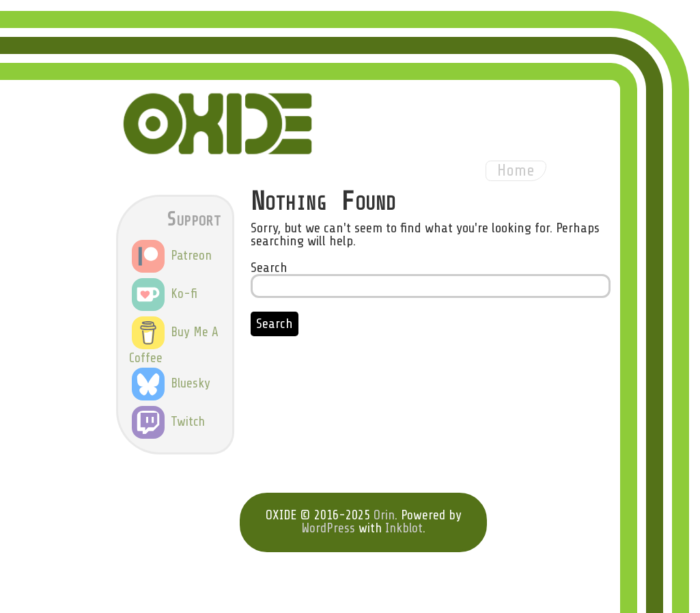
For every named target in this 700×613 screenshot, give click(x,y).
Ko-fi (165, 294)
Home (516, 171)
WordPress (328, 528)
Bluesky (171, 383)
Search (269, 268)
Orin (384, 515)
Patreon (172, 256)
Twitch (168, 422)
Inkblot (404, 528)
